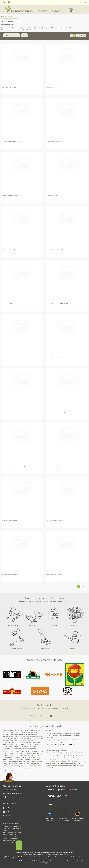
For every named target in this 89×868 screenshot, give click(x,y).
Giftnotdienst (17, 832)
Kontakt (11, 834)
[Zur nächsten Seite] (85, 35)
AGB (11, 826)
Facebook (58, 745)
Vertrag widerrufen (19, 845)
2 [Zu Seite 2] (78, 35)
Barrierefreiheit (7, 840)
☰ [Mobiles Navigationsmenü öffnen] (85, 9)
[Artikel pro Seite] (24, 35)
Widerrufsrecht (16, 828)
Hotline (65, 745)
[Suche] (85, 2)
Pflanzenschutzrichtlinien (10, 838)
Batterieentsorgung (8, 832)
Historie (5, 834)
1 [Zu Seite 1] (75, 35)
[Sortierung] (12, 35)
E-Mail (72, 745)
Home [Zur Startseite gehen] (4, 16)
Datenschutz (18, 826)
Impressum (6, 826)
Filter (83, 39)
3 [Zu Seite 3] (81, 35)
